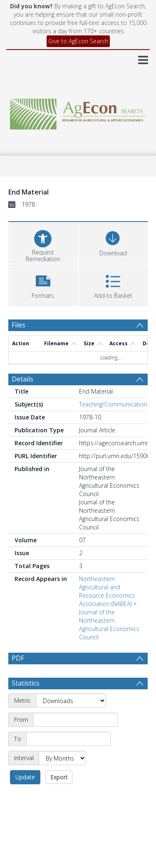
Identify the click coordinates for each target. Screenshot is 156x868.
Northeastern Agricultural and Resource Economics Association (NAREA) (107, 591)
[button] (43, 284)
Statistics (26, 683)
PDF (18, 658)
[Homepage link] (78, 112)
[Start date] (76, 720)
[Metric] (71, 701)
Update (25, 777)
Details (22, 379)
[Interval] (62, 758)
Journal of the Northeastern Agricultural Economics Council (109, 625)
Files (19, 325)
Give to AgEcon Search (78, 41)
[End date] (68, 739)
